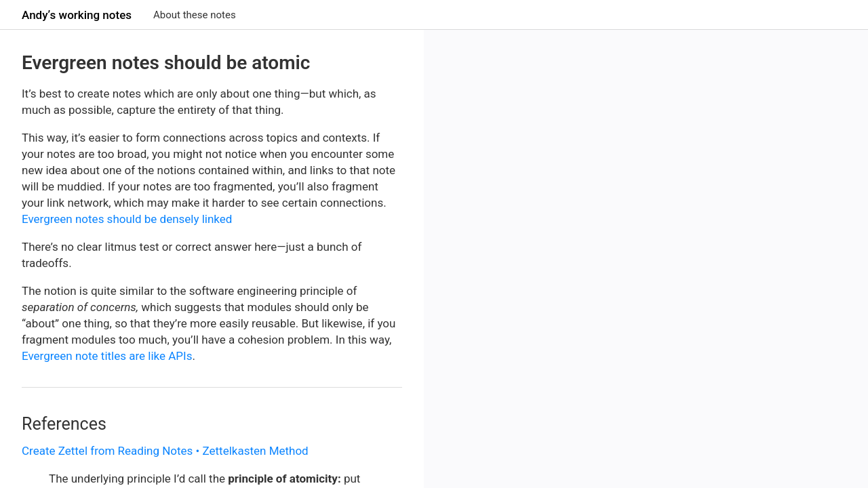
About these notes (195, 15)
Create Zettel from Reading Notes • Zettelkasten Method (165, 451)
